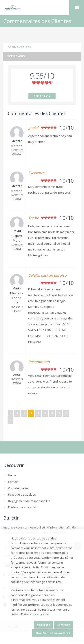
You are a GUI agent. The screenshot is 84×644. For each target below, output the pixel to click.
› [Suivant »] (10, 420)
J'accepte (44, 625)
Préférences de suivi (22, 507)
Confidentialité (18, 488)
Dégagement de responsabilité (29, 501)
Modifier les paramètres (53, 633)
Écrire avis (16, 56)
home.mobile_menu (77, 7)
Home (12, 475)
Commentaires (19, 47)
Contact (13, 482)
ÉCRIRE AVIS (42, 96)
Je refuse (64, 625)
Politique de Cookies (22, 494)
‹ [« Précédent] (11, 413)
